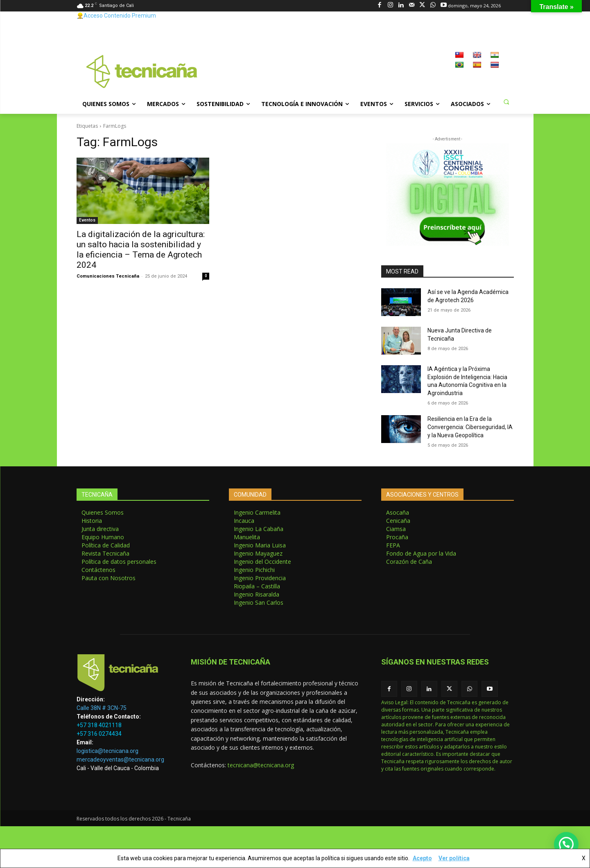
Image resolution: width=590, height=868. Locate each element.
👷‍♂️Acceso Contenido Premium (116, 16)
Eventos (87, 220)
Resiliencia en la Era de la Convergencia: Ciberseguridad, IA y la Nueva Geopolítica (470, 427)
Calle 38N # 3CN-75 (102, 708)
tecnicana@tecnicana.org (261, 765)
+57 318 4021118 (99, 725)
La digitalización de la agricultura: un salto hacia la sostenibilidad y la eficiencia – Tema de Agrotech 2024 (141, 250)
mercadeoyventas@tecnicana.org (120, 759)
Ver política (454, 858)
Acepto (422, 858)
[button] (506, 102)
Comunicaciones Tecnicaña (108, 276)
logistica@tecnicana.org (107, 751)
